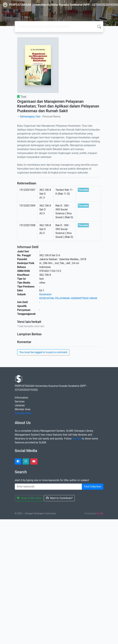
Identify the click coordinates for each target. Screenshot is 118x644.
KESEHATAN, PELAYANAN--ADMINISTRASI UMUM (68, 298)
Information (21, 398)
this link (77, 439)
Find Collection (93, 487)
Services (20, 402)
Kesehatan (45, 294)
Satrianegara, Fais (30, 116)
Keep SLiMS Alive (29, 498)
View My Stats (23, 413)
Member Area (23, 409)
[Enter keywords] (48, 487)
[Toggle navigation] (7, 11)
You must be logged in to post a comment (43, 352)
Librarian (20, 405)
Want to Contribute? (59, 498)
